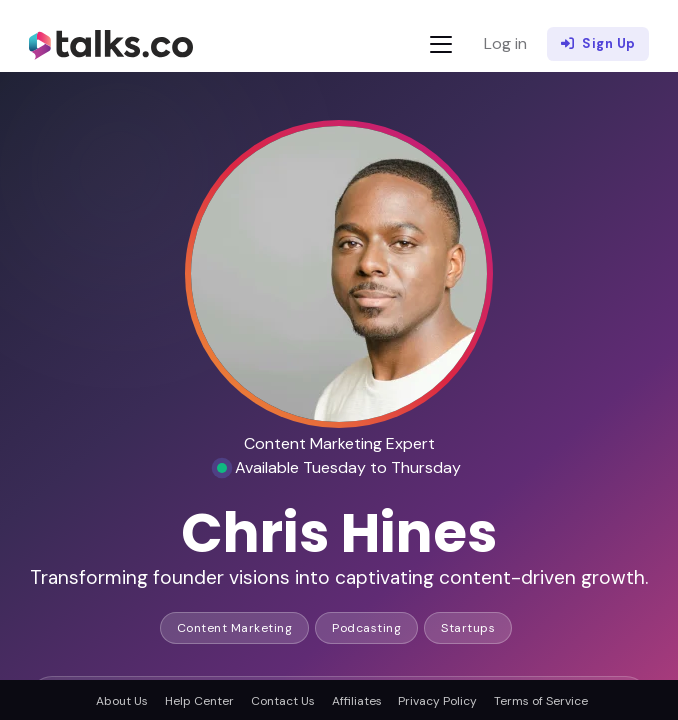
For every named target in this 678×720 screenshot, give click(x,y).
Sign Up (598, 44)
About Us (122, 701)
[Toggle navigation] (441, 44)
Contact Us (283, 701)
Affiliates (357, 701)
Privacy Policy (437, 701)
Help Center (199, 701)
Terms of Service (541, 701)
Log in (505, 43)
